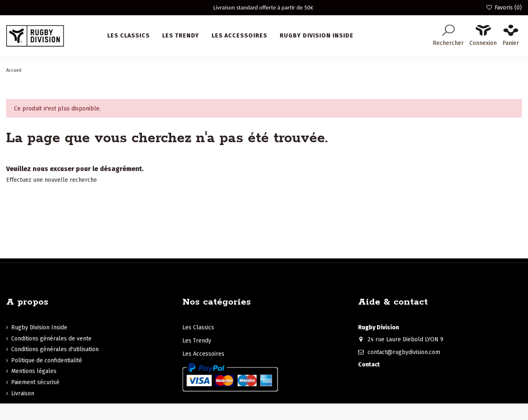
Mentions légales (34, 371)
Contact (369, 365)
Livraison (23, 393)
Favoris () (504, 8)
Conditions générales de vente (51, 339)
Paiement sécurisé (35, 382)
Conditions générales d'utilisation (55, 349)
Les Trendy (197, 341)
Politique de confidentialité (47, 360)
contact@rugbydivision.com (404, 352)
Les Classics (198, 327)
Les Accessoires (203, 354)
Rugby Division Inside (39, 327)
